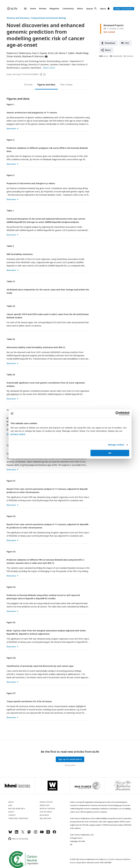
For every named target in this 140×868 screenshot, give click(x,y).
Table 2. (10, 246)
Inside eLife (45, 805)
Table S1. (11, 281)
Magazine (54, 9)
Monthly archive (47, 809)
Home (33, 9)
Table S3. (11, 339)
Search (90, 9)
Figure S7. (11, 693)
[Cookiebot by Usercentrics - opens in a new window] (118, 413)
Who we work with (17, 809)
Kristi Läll (53, 53)
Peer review (66, 85)
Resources (45, 815)
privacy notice (18, 434)
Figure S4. (11, 587)
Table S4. (11, 375)
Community (68, 9)
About (80, 9)
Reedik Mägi (82, 53)
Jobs (10, 805)
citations (129, 56)
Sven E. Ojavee (40, 53)
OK (110, 453)
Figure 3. (11, 175)
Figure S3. (11, 552)
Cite (127, 43)
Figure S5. (11, 622)
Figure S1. (11, 481)
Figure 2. (11, 140)
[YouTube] (42, 833)
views (104, 56)
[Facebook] (54, 833)
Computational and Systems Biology (48, 18)
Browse (43, 9)
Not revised (109, 32)
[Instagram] (36, 833)
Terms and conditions (18, 818)
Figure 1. (11, 104)
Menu (24, 9)
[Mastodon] (29, 833)
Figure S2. (11, 516)
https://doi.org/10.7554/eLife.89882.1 (23, 74)
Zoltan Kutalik (14, 56)
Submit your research (124, 9)
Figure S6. (11, 658)
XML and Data (46, 818)
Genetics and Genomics (18, 18)
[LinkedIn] (17, 833)
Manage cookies (116, 445)
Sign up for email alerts (70, 759)
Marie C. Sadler (67, 53)
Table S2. (11, 306)
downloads (116, 56)
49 (8, 394)
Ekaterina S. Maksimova (19, 53)
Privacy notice (70, 765)
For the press (46, 812)
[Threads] (48, 833)
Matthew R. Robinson (35, 56)
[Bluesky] (10, 833)
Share (108, 50)
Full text (28, 85)
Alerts (103, 9)
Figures (41, 85)
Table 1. (10, 211)
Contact (12, 815)
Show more (11, 129)
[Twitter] (23, 833)
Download (110, 43)
